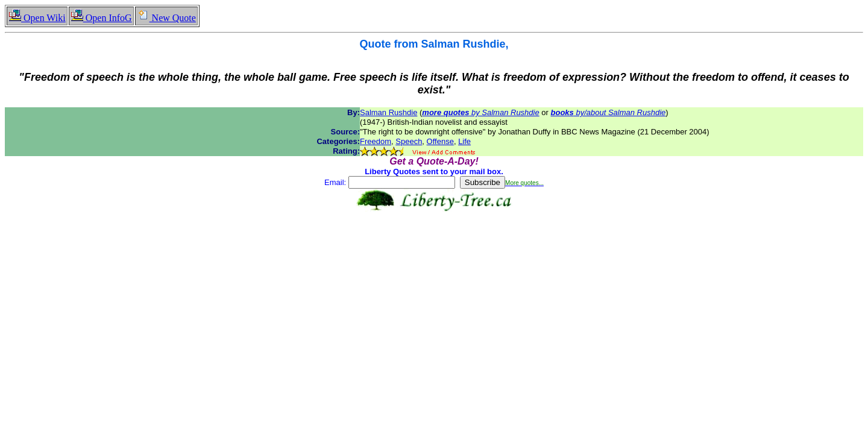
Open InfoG (101, 18)
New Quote (166, 18)
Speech (409, 141)
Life (464, 141)
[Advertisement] (434, 250)
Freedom (376, 141)
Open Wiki (37, 18)
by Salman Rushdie (480, 112)
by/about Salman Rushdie (609, 112)
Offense (440, 141)
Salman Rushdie (388, 112)
